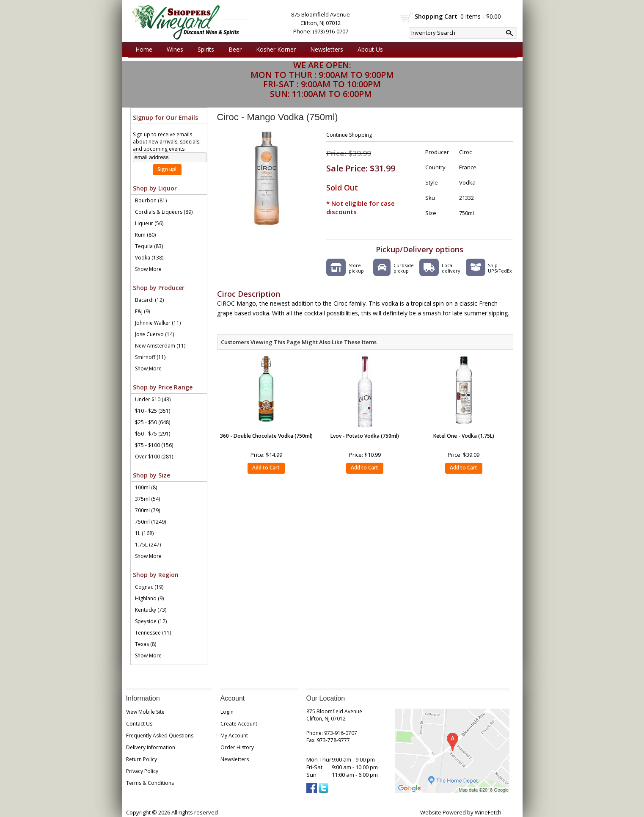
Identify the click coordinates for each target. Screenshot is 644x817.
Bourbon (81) (151, 200)
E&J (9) (142, 311)
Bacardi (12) (149, 300)
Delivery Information (151, 747)
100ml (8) (146, 487)
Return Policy (142, 759)
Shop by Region (156, 575)
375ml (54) (147, 499)
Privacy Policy (142, 771)
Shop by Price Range (163, 387)
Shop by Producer (159, 288)
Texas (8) (146, 644)
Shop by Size (151, 475)
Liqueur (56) (149, 223)
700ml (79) (147, 510)
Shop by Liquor (155, 188)
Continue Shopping (349, 135)
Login (227, 712)
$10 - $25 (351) (153, 411)
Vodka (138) (149, 258)
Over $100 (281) (154, 457)
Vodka (467, 182)
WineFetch (488, 812)
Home (144, 49)
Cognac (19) (149, 587)
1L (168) (144, 533)
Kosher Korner (274, 50)
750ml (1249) (150, 522)
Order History (237, 747)
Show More (148, 269)
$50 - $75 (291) (153, 434)
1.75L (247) (148, 545)
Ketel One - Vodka (464, 436)
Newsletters (327, 49)
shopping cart (407, 17)
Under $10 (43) (153, 399)
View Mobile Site (145, 712)
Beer (233, 50)
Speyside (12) (151, 621)
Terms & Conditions (150, 783)
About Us (368, 50)
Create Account (239, 724)
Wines (173, 50)
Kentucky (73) (151, 610)
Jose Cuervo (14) (154, 334)
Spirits (204, 50)
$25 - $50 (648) (153, 422)
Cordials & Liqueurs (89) (164, 212)
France (468, 167)
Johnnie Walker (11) (158, 323)
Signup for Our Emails (165, 117)
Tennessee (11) (153, 633)
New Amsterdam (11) (160, 346)
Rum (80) (145, 235)
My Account (234, 736)
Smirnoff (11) (150, 357)
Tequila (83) (149, 246)
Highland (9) (149, 598)
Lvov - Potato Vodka (365, 436)
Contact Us (139, 724)
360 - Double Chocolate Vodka (266, 436)
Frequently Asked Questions (160, 736)
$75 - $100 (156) (154, 445)
